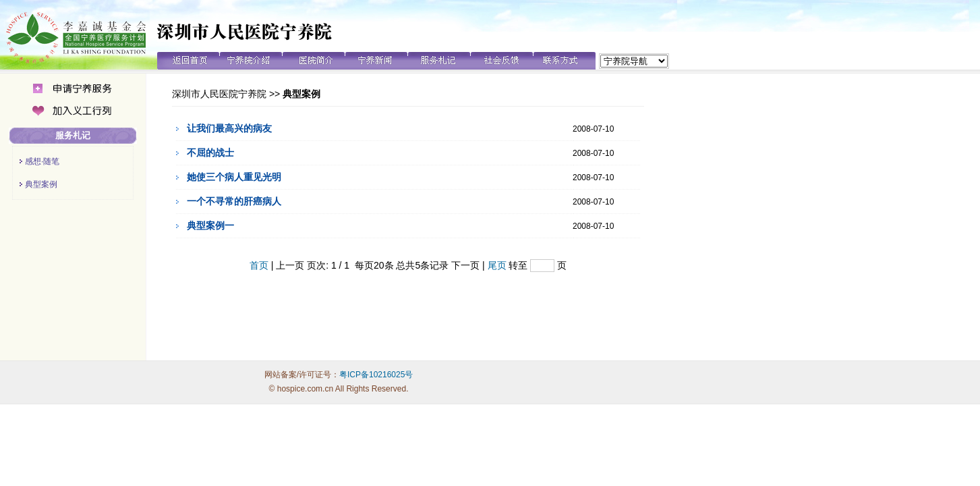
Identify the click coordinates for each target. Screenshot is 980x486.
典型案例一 (210, 225)
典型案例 (41, 184)
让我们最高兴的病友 (229, 128)
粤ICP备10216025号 (376, 375)
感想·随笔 (42, 161)
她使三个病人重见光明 (234, 177)
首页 (259, 265)
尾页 (497, 265)
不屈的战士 (210, 153)
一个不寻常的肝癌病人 (234, 201)
